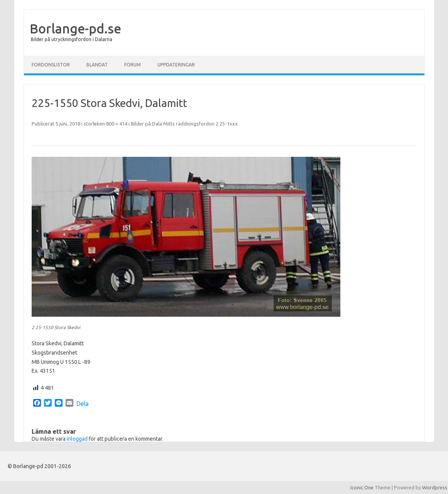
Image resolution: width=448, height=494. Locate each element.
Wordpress (435, 487)
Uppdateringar (176, 65)
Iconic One (362, 487)
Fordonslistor (51, 65)
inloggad (77, 439)
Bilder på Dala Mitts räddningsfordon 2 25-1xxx (184, 124)
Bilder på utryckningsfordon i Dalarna (72, 39)
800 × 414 (117, 124)
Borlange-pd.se (75, 28)
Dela (83, 404)
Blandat (97, 65)
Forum (133, 65)
